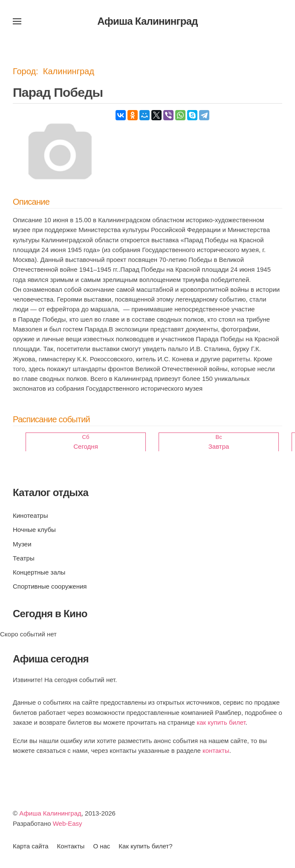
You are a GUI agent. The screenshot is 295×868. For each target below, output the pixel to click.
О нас (101, 846)
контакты (216, 750)
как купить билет (221, 722)
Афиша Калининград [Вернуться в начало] (147, 21)
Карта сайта (31, 846)
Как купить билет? (145, 846)
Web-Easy (68, 823)
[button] (17, 21)
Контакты (71, 846)
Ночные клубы (34, 530)
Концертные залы (39, 572)
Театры (24, 558)
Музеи (22, 544)
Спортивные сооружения (50, 586)
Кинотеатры (30, 515)
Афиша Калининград (50, 813)
